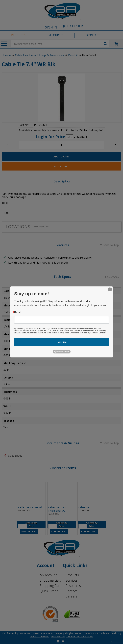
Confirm (62, 342)
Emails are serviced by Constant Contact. (88, 333)
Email (18, 313)
